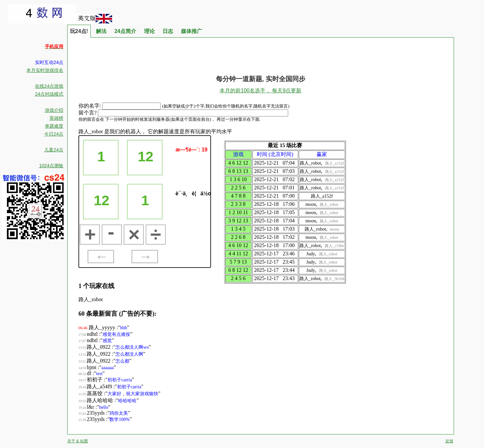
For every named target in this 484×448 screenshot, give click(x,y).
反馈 (449, 441)
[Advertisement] (260, 52)
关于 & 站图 (78, 441)
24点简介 (125, 31)
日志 (168, 31)
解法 (101, 31)
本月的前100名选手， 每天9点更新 (260, 91)
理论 (149, 31)
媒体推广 (192, 31)
